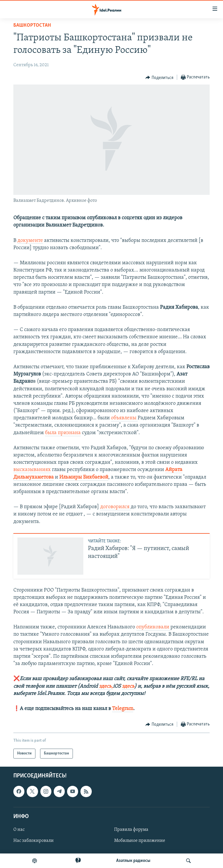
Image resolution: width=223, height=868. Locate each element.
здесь (128, 686)
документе (30, 241)
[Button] (159, 78)
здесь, (105, 686)
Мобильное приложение (140, 841)
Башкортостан (32, 25)
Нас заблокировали (34, 841)
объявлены (124, 418)
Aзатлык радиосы (133, 861)
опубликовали (153, 627)
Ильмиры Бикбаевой (84, 477)
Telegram (123, 709)
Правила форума (131, 830)
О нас (19, 830)
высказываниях (32, 470)
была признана (63, 433)
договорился (115, 507)
